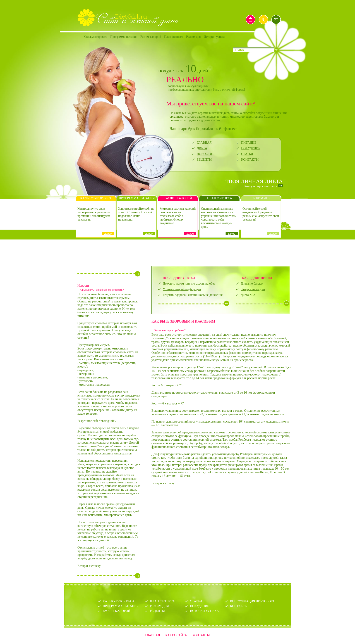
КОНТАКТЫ (250, 160)
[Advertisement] (177, 252)
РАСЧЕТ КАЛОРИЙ (116, 611)
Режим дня (193, 37)
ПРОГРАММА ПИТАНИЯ (121, 606)
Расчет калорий (151, 37)
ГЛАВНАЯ (204, 143)
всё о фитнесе (226, 129)
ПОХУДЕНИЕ (251, 148)
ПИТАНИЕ (249, 143)
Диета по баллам (252, 284)
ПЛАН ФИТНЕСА (162, 601)
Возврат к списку (89, 566)
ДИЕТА (202, 148)
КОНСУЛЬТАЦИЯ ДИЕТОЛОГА (252, 601)
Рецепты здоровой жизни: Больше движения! (193, 295)
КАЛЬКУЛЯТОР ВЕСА (119, 601)
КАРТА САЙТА (176, 635)
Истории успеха (215, 37)
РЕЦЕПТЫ (204, 160)
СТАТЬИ (247, 154)
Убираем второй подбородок (182, 289)
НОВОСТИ (204, 154)
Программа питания (124, 37)
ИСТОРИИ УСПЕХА (204, 611)
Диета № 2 (248, 295)
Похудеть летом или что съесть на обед (189, 284)
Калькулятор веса (95, 37)
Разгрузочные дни (253, 289)
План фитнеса (174, 37)
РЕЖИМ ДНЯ (159, 606)
